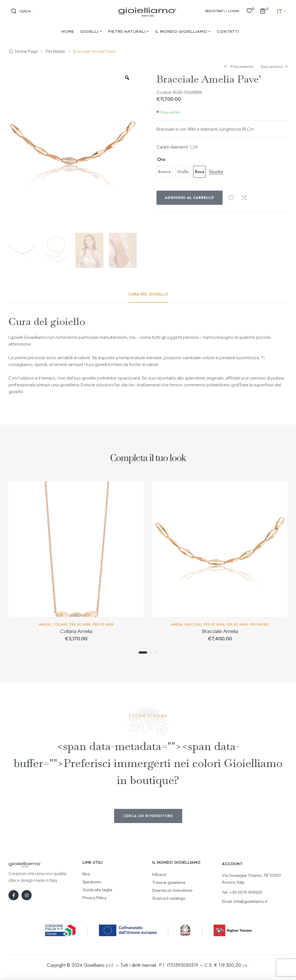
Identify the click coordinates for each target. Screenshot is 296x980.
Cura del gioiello (148, 294)
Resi (86, 874)
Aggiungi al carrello (190, 198)
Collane (60, 624)
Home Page (26, 51)
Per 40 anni (80, 624)
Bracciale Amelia (220, 631)
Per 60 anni (237, 624)
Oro (161, 160)
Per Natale (56, 51)
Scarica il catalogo (169, 898)
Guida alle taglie (97, 890)
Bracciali (193, 624)
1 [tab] (143, 652)
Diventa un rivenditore (172, 890)
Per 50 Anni (103, 624)
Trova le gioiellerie (169, 882)
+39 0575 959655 (246, 892)
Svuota (216, 172)
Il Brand (159, 875)
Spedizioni (92, 882)
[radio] (165, 172)
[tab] (148, 294)
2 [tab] (151, 652)
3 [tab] (156, 652)
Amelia (44, 624)
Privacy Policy (94, 898)
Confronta (244, 198)
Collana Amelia (76, 631)
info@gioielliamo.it (251, 901)
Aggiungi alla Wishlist (231, 198)
